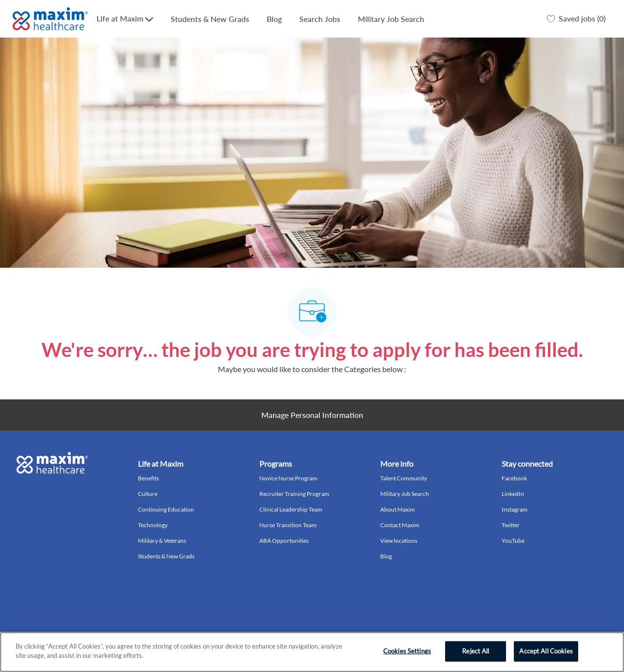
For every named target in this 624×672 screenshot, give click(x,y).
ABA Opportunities (284, 541)
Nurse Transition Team (288, 525)
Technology (153, 525)
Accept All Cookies (546, 651)
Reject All (476, 651)
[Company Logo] (50, 19)
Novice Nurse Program (288, 478)
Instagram (515, 509)
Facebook (514, 478)
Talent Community (404, 478)
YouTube (513, 541)
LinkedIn (513, 494)
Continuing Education (166, 509)
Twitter (511, 525)
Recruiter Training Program (294, 494)
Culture (148, 494)
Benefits (148, 478)
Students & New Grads (210, 19)
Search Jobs (320, 19)
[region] (312, 652)
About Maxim (398, 509)
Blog (274, 19)
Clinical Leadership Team (291, 509)
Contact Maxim (400, 525)
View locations (399, 541)
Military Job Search (391, 19)
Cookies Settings (407, 651)
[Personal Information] (312, 415)
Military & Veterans (162, 541)
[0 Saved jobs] (576, 19)
